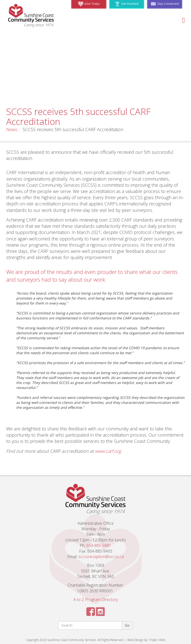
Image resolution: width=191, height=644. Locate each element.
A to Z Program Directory (96, 600)
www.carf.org (108, 451)
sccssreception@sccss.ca (101, 557)
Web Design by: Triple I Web (146, 640)
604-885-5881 (99, 545)
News (12, 129)
